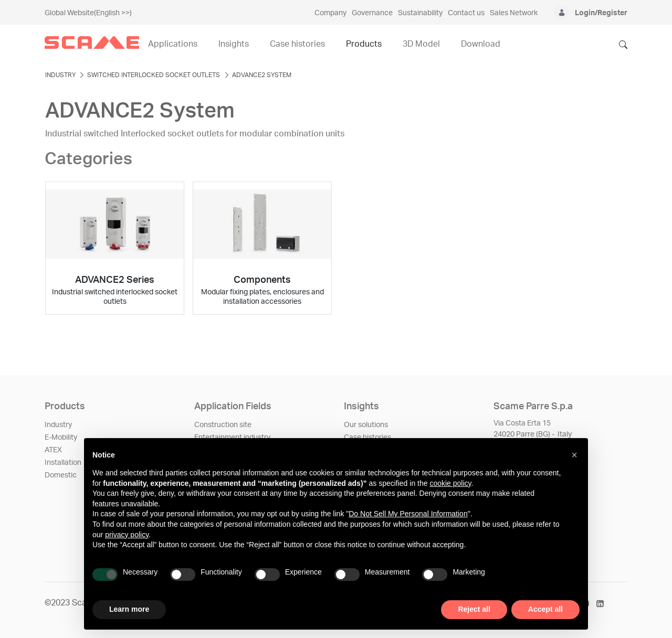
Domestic (61, 475)
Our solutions (366, 425)
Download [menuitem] (481, 44)
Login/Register (601, 13)
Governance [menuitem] (372, 13)
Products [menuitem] (364, 44)
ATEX (53, 450)
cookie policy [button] (450, 483)
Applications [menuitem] (173, 44)
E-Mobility (61, 438)
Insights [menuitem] (234, 44)
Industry (58, 425)
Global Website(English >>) (88, 13)
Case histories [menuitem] (297, 44)
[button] (574, 455)
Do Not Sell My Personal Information (408, 514)
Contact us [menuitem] (466, 13)
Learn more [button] (129, 609)
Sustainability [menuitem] (420, 13)
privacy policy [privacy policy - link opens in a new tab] (127, 535)
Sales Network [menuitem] (514, 13)
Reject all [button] (474, 609)
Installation (63, 463)
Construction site (223, 425)
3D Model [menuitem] (421, 44)
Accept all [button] (545, 609)
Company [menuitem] (330, 13)
